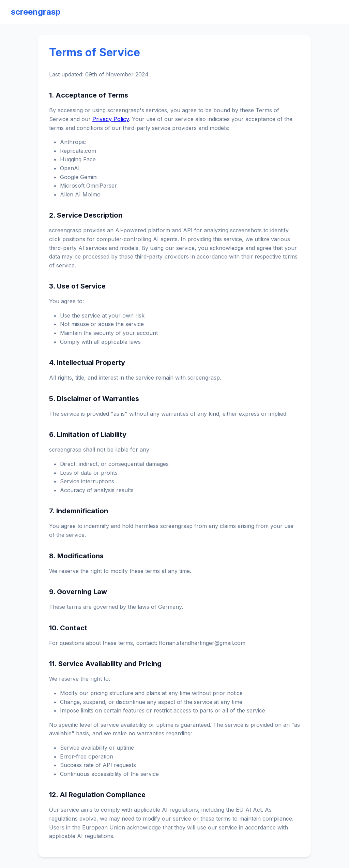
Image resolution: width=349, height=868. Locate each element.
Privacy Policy (111, 119)
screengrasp (36, 12)
